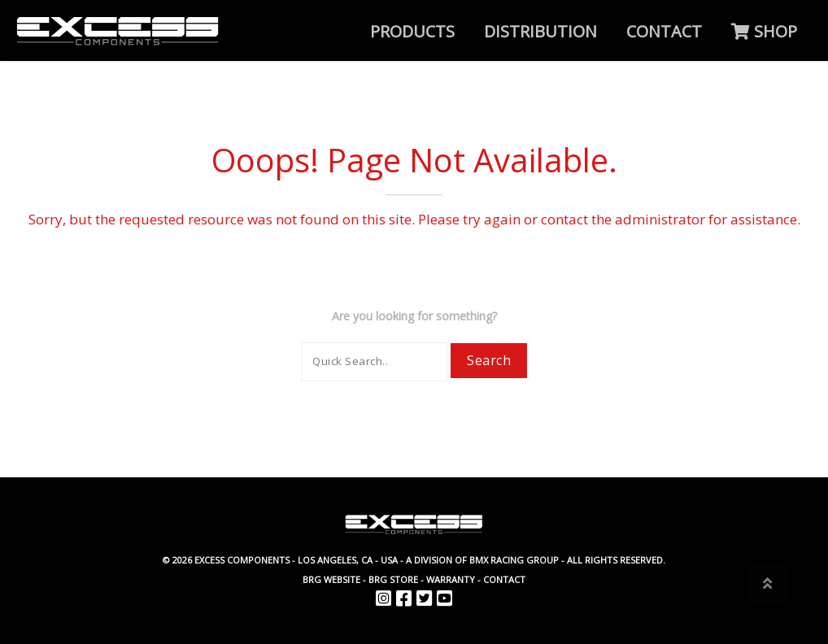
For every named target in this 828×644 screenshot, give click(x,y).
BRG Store (393, 579)
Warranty (451, 579)
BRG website (331, 579)
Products (412, 31)
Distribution (540, 31)
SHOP (764, 31)
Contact (664, 31)
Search (489, 360)
